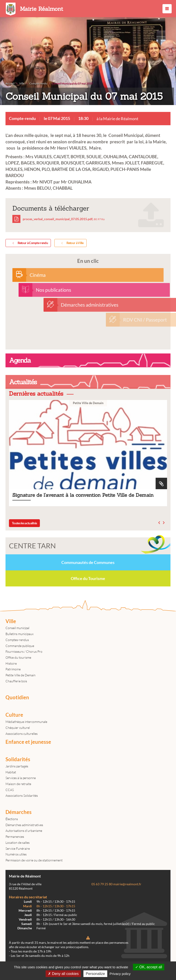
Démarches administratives (24, 825)
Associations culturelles (22, 734)
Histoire (11, 663)
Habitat (11, 772)
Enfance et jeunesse (28, 742)
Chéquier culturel (18, 728)
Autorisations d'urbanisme (24, 831)
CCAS (10, 790)
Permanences (15, 837)
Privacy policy (120, 974)
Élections (12, 819)
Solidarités (18, 759)
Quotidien (17, 697)
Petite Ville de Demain (21, 675)
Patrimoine (13, 669)
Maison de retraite (18, 784)
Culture (14, 715)
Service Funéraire (18, 848)
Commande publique (20, 646)
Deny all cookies (63, 974)
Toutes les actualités (24, 523)
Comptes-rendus (17, 640)
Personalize (95, 974)
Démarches (19, 812)
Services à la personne (21, 778)
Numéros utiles (16, 854)
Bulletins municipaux (19, 634)
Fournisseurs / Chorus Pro (24, 651)
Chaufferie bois (16, 681)
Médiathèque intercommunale (26, 722)
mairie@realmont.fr (127, 884)
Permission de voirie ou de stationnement (34, 860)
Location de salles (18, 843)
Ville (11, 621)
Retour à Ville (72, 243)
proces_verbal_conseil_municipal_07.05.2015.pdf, (59, 219)
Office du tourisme (18, 657)
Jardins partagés (17, 766)
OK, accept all (149, 967)
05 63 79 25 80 (102, 884)
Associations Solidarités (22, 795)
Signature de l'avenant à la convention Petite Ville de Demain (88, 453)
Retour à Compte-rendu (29, 243)
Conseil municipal (17, 628)
